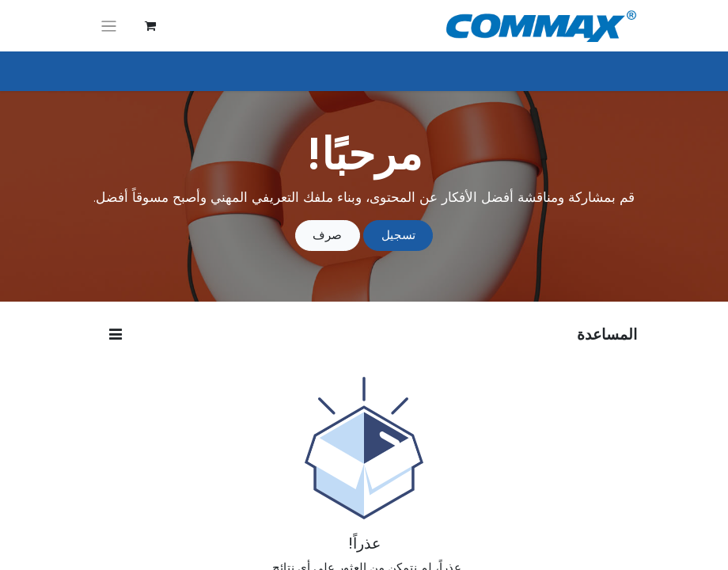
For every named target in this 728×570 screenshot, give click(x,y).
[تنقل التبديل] (109, 26)
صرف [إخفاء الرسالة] (327, 235)
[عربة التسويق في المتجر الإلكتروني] (150, 26)
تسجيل (398, 235)
